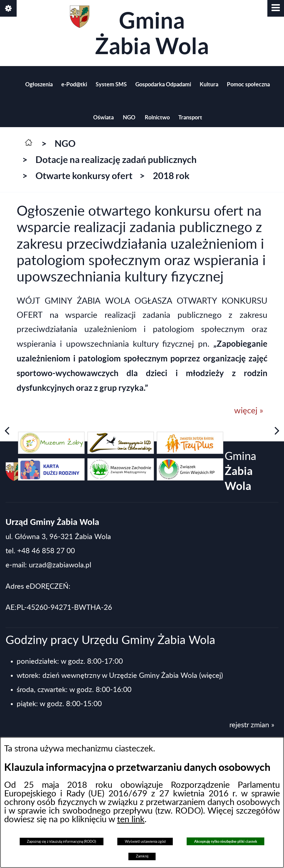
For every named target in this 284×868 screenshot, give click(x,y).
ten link (131, 820)
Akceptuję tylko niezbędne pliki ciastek (226, 841)
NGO (65, 144)
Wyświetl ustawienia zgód (145, 842)
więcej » (249, 411)
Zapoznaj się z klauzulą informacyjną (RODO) (61, 842)
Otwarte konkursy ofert (84, 176)
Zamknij (142, 856)
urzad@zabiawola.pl (60, 565)
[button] (276, 8)
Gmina (139, 32)
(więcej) (211, 676)
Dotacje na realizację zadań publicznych (116, 160)
